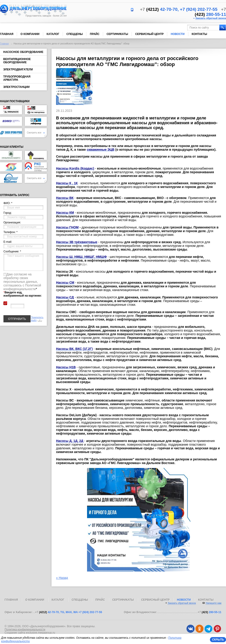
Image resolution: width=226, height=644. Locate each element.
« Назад (62, 578)
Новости (178, 34)
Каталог (53, 34)
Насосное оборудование (23, 52)
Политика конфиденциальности (25, 630)
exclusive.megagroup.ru (40, 633)
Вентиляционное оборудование (17, 61)
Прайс (95, 34)
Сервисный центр (150, 34)
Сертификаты (117, 34)
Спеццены (75, 34)
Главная (7, 34)
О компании (30, 34)
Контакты (199, 34)
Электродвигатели (18, 69)
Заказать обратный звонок (211, 18)
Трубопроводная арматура (17, 78)
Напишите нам (214, 603)
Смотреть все (36, 133)
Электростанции (16, 87)
